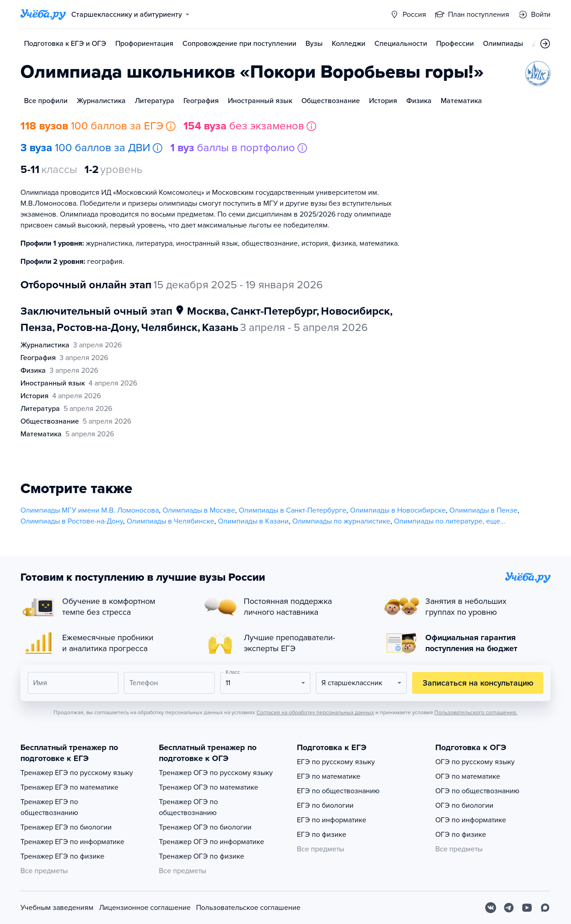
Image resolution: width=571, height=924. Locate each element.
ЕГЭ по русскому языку (336, 762)
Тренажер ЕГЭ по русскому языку (77, 773)
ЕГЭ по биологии (325, 805)
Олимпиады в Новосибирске (398, 510)
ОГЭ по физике (461, 835)
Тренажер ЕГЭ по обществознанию (49, 807)
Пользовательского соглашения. (476, 712)
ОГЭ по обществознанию (477, 791)
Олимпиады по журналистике (341, 521)
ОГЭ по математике (468, 776)
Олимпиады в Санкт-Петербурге (293, 510)
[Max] (545, 908)
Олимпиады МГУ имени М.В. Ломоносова (90, 510)
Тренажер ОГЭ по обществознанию (188, 807)
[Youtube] (527, 908)
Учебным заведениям (57, 908)
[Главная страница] (43, 15)
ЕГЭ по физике (322, 835)
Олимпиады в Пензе (483, 510)
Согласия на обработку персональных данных (315, 712)
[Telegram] (509, 908)
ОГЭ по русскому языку (475, 762)
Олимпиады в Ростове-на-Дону (72, 521)
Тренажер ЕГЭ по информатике (72, 842)
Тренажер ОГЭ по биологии (205, 827)
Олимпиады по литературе (438, 521)
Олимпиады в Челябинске (170, 521)
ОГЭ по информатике (471, 820)
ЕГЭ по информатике (332, 820)
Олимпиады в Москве (199, 510)
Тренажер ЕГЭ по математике (69, 787)
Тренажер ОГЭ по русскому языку (216, 773)
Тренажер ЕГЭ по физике (62, 856)
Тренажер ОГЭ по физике (202, 856)
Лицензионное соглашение (145, 908)
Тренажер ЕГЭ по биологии (66, 827)
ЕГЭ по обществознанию (338, 791)
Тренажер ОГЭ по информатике (212, 842)
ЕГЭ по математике (329, 776)
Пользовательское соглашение (248, 908)
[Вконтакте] (491, 908)
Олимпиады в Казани (253, 521)
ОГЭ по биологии (464, 805)
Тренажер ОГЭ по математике (209, 787)
